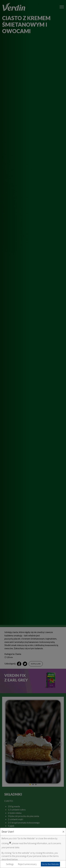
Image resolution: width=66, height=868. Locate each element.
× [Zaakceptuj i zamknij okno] (63, 832)
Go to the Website (50, 864)
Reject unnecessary (27, 864)
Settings (10, 864)
